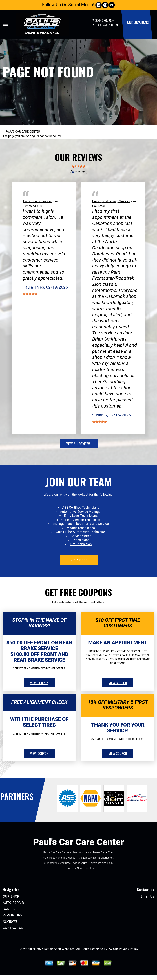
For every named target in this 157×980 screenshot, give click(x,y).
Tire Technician (81, 544)
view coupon (39, 683)
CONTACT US (13, 928)
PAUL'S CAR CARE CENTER (23, 132)
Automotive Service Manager (81, 512)
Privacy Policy (129, 949)
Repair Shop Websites (59, 949)
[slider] (78, 166)
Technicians (81, 540)
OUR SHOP (11, 896)
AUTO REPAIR (13, 903)
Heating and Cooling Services (111, 201)
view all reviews (78, 443)
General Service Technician (81, 520)
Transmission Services (37, 201)
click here (78, 560)
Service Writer (81, 536)
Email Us (147, 896)
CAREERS (10, 909)
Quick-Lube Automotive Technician (81, 532)
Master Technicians (81, 528)
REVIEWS (10, 921)
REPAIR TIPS (13, 915)
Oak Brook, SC (101, 206)
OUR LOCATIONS (138, 22)
